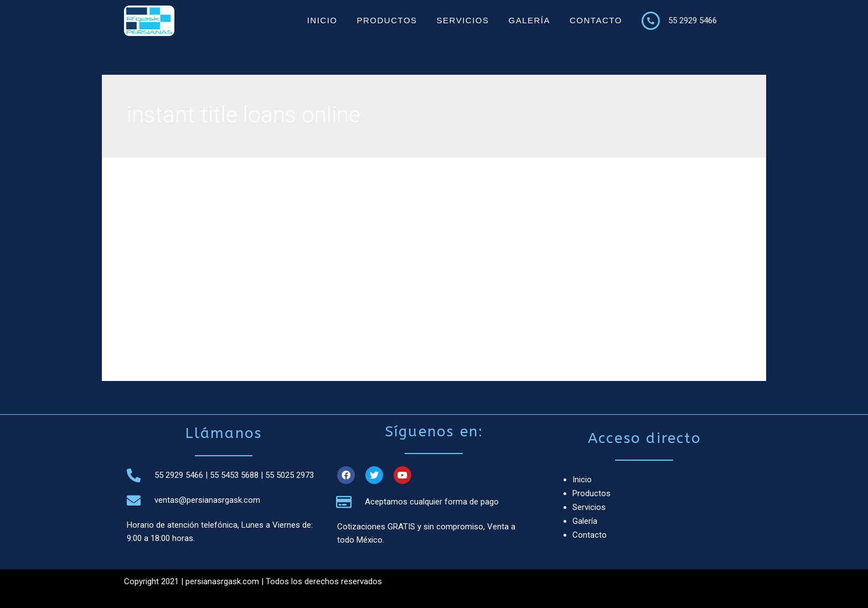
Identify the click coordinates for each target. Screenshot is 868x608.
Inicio (322, 20)
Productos (387, 20)
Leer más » (177, 329)
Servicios (463, 20)
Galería (529, 20)
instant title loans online (200, 255)
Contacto (596, 20)
